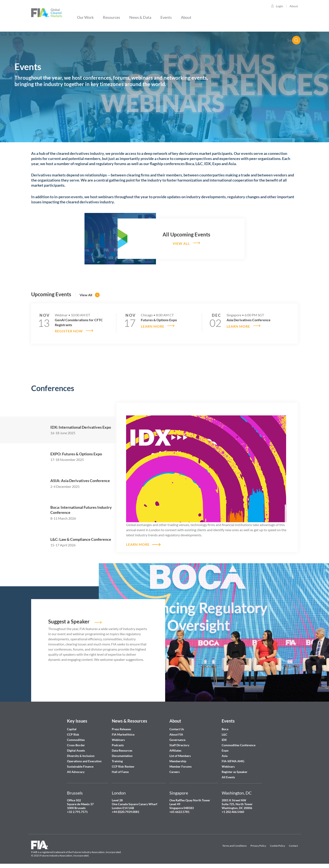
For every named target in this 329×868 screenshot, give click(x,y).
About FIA (176, 734)
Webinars (118, 739)
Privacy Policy (258, 845)
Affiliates (175, 750)
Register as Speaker (235, 771)
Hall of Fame (120, 771)
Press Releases (121, 728)
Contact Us (177, 728)
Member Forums (181, 766)
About (294, 6)
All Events (228, 776)
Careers (175, 771)
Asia (225, 755)
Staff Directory (179, 744)
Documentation (122, 755)
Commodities (76, 739)
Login (280, 6)
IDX (224, 739)
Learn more (153, 325)
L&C (224, 734)
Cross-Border (76, 744)
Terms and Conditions (234, 845)
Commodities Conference (239, 744)
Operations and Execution (84, 760)
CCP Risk (73, 734)
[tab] (74, 429)
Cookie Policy (277, 845)
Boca (225, 728)
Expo (225, 750)
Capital (72, 728)
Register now (69, 330)
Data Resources (122, 750)
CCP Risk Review (123, 766)
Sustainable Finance (80, 766)
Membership (178, 760)
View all (181, 243)
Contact (293, 845)
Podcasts (118, 744)
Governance (177, 739)
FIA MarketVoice (123, 734)
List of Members (180, 755)
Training (117, 760)
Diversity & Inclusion (81, 755)
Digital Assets (76, 750)
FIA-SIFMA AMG (233, 760)
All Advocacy (76, 771)
